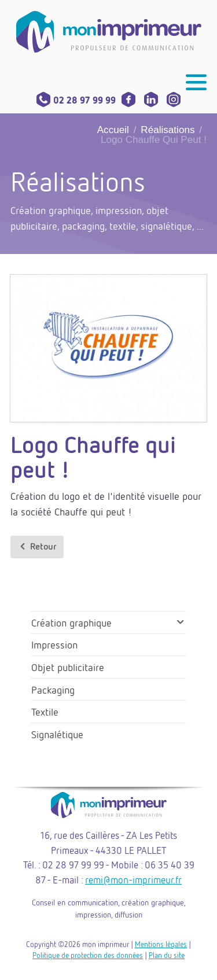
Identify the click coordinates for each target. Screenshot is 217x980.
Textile (45, 712)
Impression (54, 644)
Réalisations (168, 130)
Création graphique (71, 622)
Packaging (53, 690)
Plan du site (167, 955)
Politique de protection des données (88, 955)
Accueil (113, 130)
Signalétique (57, 734)
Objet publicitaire (68, 667)
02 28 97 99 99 (76, 100)
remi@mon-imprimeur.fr (133, 880)
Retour (37, 546)
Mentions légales (161, 944)
